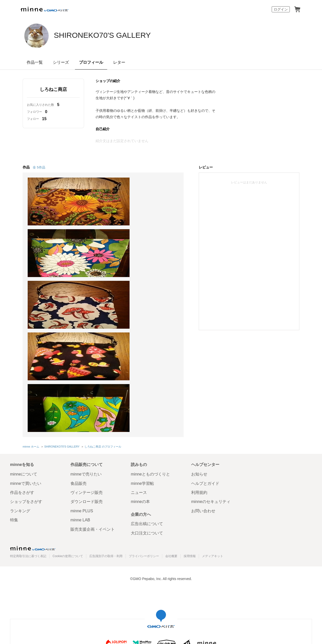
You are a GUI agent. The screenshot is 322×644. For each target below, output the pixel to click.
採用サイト (165, 579)
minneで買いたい (26, 376)
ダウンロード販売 (87, 394)
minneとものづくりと (150, 367)
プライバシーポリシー (144, 449)
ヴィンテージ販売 (87, 385)
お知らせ (199, 367)
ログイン (281, 9)
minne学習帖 (142, 376)
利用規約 (199, 385)
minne (33, 441)
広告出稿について (147, 416)
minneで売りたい (86, 367)
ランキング (20, 403)
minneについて (24, 367)
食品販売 (78, 376)
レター (119, 62)
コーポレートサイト (136, 579)
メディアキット (213, 449)
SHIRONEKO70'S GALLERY (118, 35)
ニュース (139, 385)
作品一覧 (35, 62)
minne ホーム (31, 340)
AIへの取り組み (190, 579)
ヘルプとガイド (205, 376)
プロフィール (91, 62)
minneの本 (140, 394)
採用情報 (190, 449)
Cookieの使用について (68, 449)
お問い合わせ (203, 403)
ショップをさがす (26, 394)
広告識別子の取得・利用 (106, 449)
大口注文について (147, 426)
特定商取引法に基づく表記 (28, 449)
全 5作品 (39, 167)
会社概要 (171, 449)
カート (297, 9)
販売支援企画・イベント (93, 422)
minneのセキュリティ (211, 394)
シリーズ (61, 62)
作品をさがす (22, 385)
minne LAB (80, 413)
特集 (14, 413)
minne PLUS (82, 403)
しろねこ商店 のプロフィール (103, 340)
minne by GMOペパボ (45, 9)
